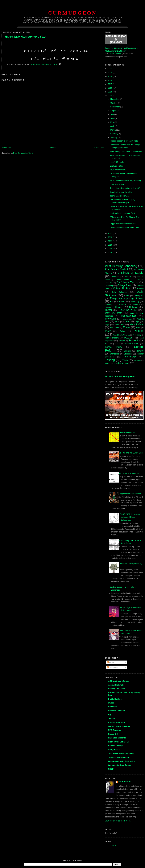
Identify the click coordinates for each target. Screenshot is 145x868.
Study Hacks (114, 750)
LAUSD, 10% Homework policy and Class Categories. (129, 517)
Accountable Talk (116, 685)
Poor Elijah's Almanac (121, 335)
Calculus (109, 283)
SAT (107, 344)
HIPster (108, 307)
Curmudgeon (72, 13)
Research (134, 340)
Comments (113, 667)
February (115, 134)
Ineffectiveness (129, 316)
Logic (137, 322)
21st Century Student (116, 269)
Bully (138, 280)
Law (127, 322)
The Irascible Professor (119, 757)
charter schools (122, 363)
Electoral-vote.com (117, 711)
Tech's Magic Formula (119, 196)
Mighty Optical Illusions (119, 726)
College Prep (124, 285)
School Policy (114, 347)
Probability (137, 335)
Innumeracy (127, 319)
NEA (138, 327)
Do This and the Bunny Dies (120, 376)
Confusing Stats (117, 166)
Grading (108, 304)
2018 (110, 80)
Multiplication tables (127, 433)
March (113, 130)
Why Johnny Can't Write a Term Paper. (126, 152)
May (112, 122)
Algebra (128, 277)
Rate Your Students (117, 738)
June (113, 118)
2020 (110, 73)
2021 (110, 69)
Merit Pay (115, 327)
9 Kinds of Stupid (131, 273)
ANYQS (115, 277)
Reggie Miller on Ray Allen (130, 494)
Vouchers (137, 360)
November (115, 99)
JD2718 (112, 718)
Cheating (109, 286)
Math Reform (137, 324)
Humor (109, 310)
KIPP (117, 322)
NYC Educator (115, 730)
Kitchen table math (117, 722)
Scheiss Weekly (115, 746)
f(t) (109, 715)
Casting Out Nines (117, 689)
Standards (114, 354)
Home (53, 148)
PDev (108, 331)
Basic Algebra (122, 280)
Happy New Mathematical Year (26, 37)
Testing (110, 360)
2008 (110, 253)
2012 (110, 237)
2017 (110, 84)
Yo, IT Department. (118, 170)
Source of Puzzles (118, 184)
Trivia (125, 360)
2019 (110, 76)
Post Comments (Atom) (23, 153)
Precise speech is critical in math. (124, 141)
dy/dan (111, 703)
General (122, 302)
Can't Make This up (128, 282)
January (114, 138)
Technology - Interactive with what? (125, 188)
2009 (110, 249)
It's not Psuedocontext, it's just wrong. (126, 180)
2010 (110, 245)
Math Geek (119, 325)
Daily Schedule (119, 292)
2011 (110, 241)
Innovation (110, 319)
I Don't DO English (128, 310)
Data (127, 296)
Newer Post (6, 148)
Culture (140, 288)
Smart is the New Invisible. (121, 192)
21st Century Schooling (121, 266)
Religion (122, 341)
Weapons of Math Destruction (122, 761)
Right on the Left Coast (119, 742)
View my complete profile (118, 821)
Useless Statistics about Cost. (123, 213)
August (114, 111)
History (119, 307)
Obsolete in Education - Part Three (125, 228)
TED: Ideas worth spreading (121, 753)
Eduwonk (112, 707)
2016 (110, 88)
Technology (130, 357)
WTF (107, 363)
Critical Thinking (122, 288)
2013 (110, 233)
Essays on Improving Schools (127, 298)
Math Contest (116, 54)
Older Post (99, 148)
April (113, 126)
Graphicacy (123, 304)
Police (123, 331)
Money (127, 327)
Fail (112, 302)
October (114, 103)
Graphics (136, 304)
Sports (140, 351)
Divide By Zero (115, 699)
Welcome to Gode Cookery (120, 765)
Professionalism (112, 338)
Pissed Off (113, 734)
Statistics (128, 354)
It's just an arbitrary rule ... (130, 473)
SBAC (118, 344)
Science (127, 351)
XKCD (111, 769)
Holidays (134, 307)
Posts (110, 662)
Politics (139, 331)
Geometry (135, 302)
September (115, 107)
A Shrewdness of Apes (119, 681)
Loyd (107, 325)
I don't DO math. (117, 162)
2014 (110, 96)
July (112, 114)
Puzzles (128, 338)
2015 (110, 92)
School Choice (132, 344)
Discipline (139, 296)
